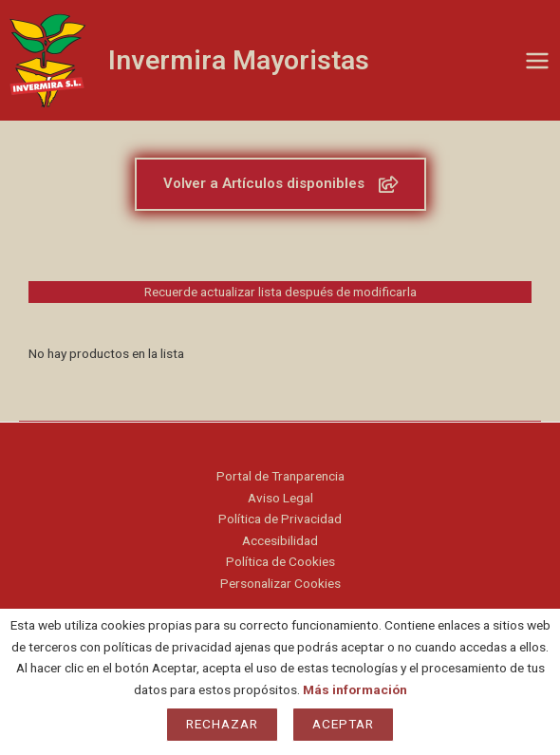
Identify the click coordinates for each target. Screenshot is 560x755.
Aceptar (343, 724)
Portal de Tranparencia (280, 476)
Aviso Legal (280, 498)
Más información (355, 689)
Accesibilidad (280, 540)
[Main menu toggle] (538, 60)
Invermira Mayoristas (239, 60)
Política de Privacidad (280, 519)
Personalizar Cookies (280, 583)
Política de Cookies (280, 561)
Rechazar (222, 724)
